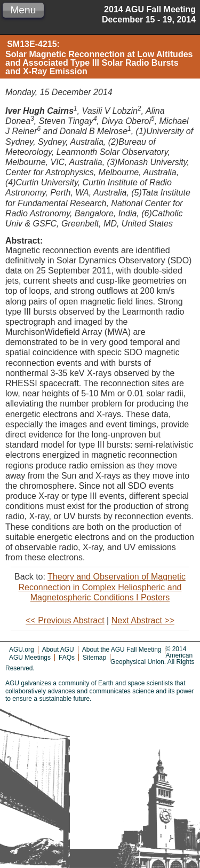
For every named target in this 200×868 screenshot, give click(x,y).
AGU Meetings (30, 658)
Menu (23, 10)
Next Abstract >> (143, 620)
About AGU (58, 650)
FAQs (67, 658)
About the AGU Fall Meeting (122, 650)
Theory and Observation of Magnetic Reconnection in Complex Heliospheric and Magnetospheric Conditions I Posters (102, 587)
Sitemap (94, 658)
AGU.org (22, 650)
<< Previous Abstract (65, 620)
